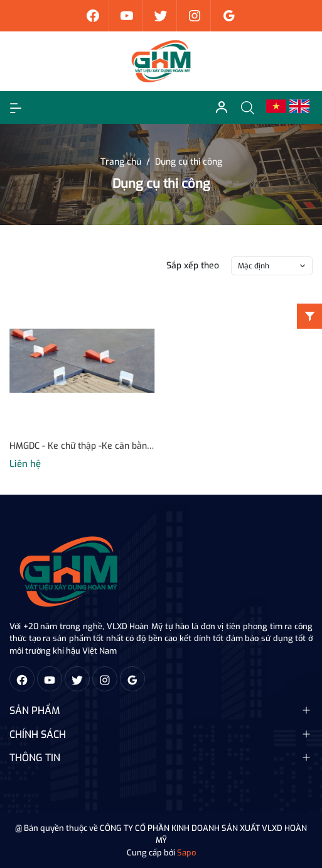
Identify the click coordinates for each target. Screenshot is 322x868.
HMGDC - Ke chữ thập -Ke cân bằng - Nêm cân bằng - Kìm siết (82, 446)
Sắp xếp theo (193, 266)
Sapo (186, 853)
